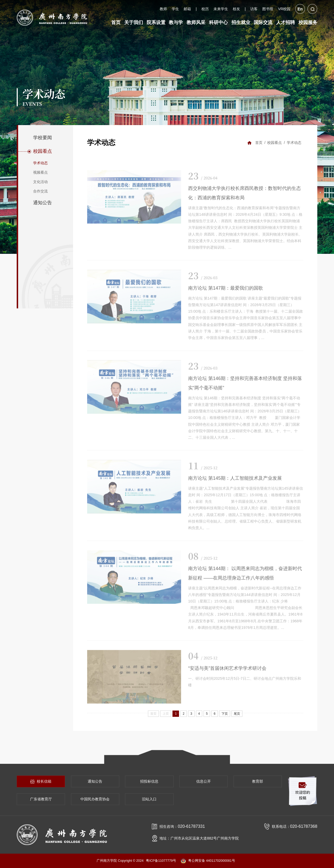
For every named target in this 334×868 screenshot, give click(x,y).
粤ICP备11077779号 (161, 861)
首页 (259, 143)
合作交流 (40, 191)
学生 (175, 9)
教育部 (258, 781)
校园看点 (43, 151)
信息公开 (204, 781)
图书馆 (268, 9)
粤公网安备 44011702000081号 (208, 861)
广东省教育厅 (41, 799)
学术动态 (40, 163)
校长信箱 (41, 781)
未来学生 (221, 9)
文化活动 (40, 182)
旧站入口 (149, 799)
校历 (205, 9)
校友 (236, 9)
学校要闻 (43, 138)
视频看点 (40, 172)
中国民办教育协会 (95, 799)
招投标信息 (149, 781)
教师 (163, 9)
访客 (254, 9)
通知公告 (43, 203)
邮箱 (187, 9)
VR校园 (284, 9)
